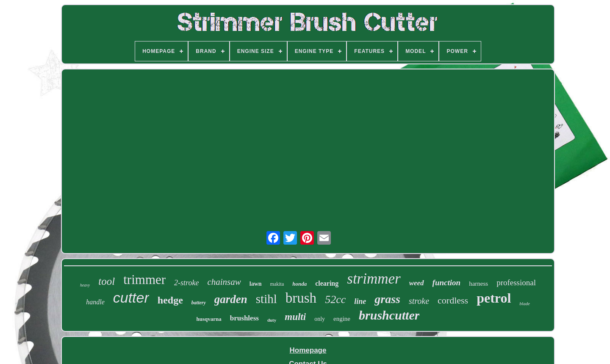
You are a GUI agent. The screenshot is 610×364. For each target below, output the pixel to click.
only (320, 319)
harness (478, 284)
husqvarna (209, 319)
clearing (327, 283)
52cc (335, 299)
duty (272, 320)
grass (387, 299)
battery (199, 303)
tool (107, 281)
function (447, 283)
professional (516, 283)
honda (299, 284)
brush (301, 298)
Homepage (308, 350)
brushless (244, 318)
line (360, 301)
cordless (453, 300)
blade (524, 303)
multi (295, 317)
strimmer (374, 279)
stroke (419, 301)
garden (231, 299)
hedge (170, 300)
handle (95, 302)
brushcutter (389, 315)
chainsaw (224, 282)
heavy (85, 285)
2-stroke (186, 283)
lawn (256, 284)
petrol (494, 298)
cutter (131, 298)
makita (277, 284)
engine (342, 319)
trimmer (144, 280)
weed (417, 283)
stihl (266, 299)
